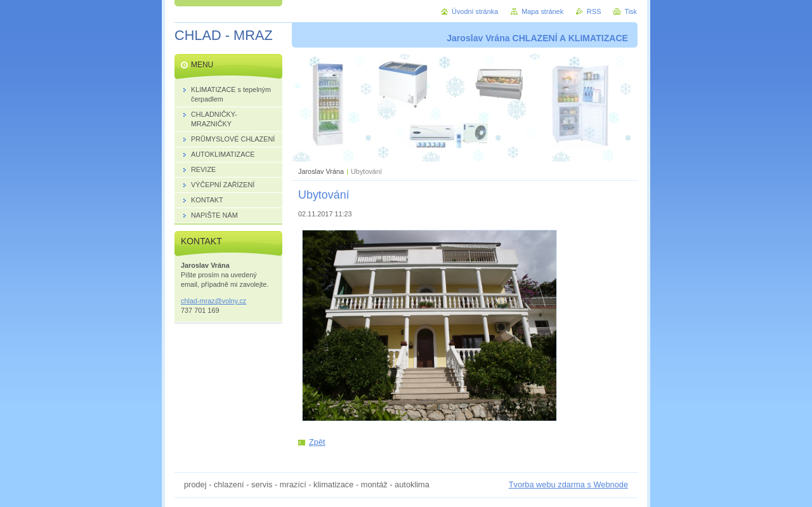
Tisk (631, 11)
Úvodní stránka (475, 11)
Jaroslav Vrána (321, 171)
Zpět (317, 442)
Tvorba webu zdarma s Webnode (568, 484)
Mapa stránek (542, 11)
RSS (594, 11)
